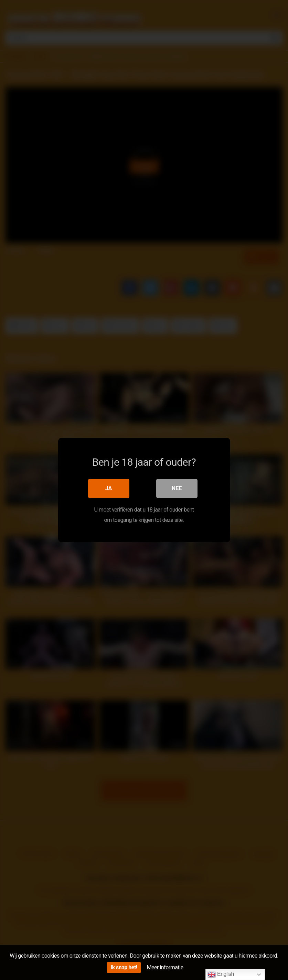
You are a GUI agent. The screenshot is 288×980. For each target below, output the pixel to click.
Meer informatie (165, 967)
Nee (177, 488)
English (221, 974)
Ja (109, 488)
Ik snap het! (124, 967)
